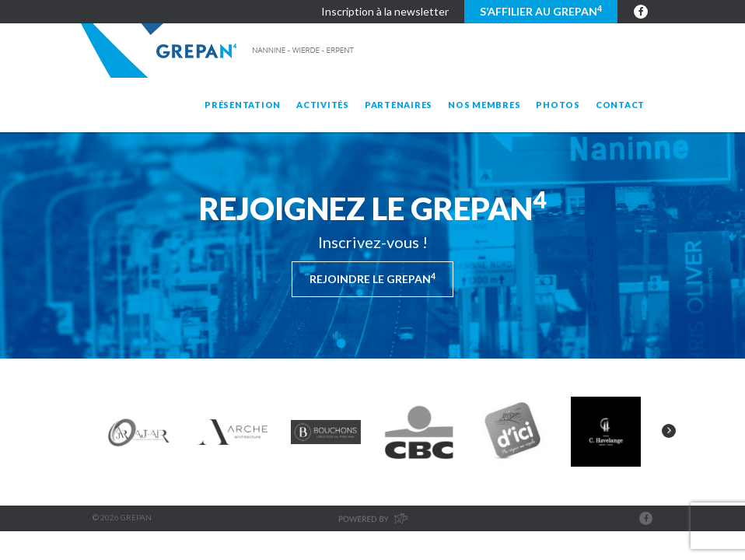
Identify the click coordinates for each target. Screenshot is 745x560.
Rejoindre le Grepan (372, 278)
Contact (620, 105)
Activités (323, 105)
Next (669, 431)
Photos (558, 105)
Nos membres (484, 105)
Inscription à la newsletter (385, 11)
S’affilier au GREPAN (541, 11)
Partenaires (399, 105)
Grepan (219, 51)
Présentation (243, 105)
